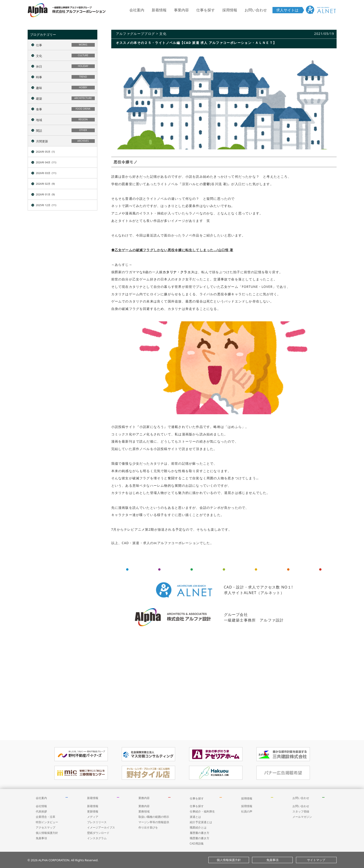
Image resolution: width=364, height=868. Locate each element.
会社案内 (137, 10)
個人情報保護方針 (47, 833)
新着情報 (159, 10)
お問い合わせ (256, 10)
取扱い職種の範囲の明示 (154, 817)
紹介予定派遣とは (201, 822)
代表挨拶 (41, 811)
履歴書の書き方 (200, 833)
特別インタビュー (47, 822)
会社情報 (41, 806)
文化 (163, 34)
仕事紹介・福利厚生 (202, 811)
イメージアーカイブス (101, 827)
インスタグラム (97, 838)
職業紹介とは (198, 827)
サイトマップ (316, 860)
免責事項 (41, 838)
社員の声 (247, 811)
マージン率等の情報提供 (154, 822)
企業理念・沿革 (46, 817)
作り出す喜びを (148, 827)
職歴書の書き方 (200, 838)
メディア (93, 817)
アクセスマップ (46, 827)
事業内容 (181, 10)
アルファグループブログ (136, 34)
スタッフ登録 (301, 811)
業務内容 (144, 798)
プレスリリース (97, 822)
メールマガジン (302, 817)
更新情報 (93, 811)
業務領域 (144, 811)
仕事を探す (206, 10)
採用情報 (230, 10)
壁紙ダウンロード (98, 833)
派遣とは (195, 817)
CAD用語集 (197, 843)
